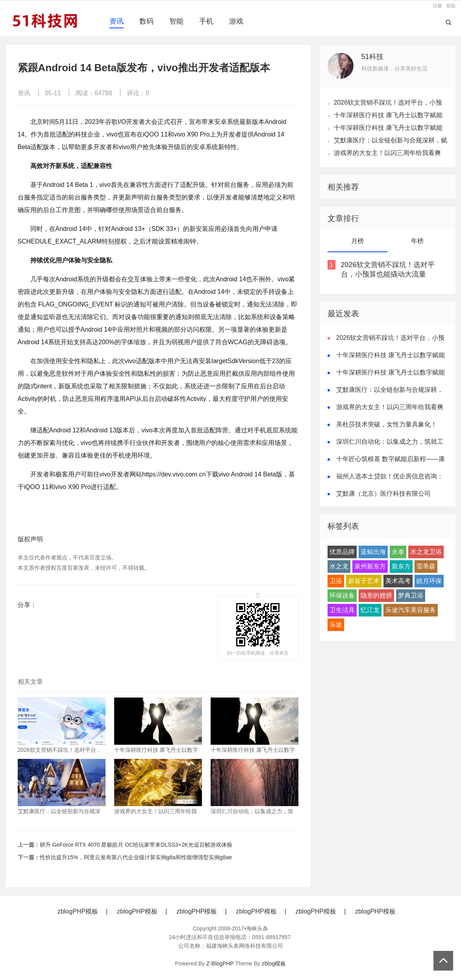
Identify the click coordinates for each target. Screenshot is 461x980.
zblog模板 (274, 963)
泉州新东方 (370, 566)
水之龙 (339, 566)
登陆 (451, 6)
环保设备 (342, 595)
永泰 (398, 552)
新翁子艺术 (364, 581)
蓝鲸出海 (373, 552)
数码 (146, 21)
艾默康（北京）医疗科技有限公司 (383, 494)
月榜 (357, 241)
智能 (176, 21)
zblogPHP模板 (78, 911)
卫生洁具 (342, 610)
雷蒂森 (426, 566)
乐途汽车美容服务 (411, 610)
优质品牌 (342, 552)
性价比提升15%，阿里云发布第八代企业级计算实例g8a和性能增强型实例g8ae (136, 857)
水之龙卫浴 (426, 552)
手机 (206, 21)
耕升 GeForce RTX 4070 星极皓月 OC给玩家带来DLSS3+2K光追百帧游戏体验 (136, 845)
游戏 (236, 21)
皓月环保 (429, 581)
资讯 (117, 21)
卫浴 (336, 581)
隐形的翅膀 (376, 595)
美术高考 (398, 581)
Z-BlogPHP (220, 963)
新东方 (401, 566)
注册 (437, 6)
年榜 (417, 241)
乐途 (336, 625)
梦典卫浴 (411, 595)
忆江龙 (370, 610)
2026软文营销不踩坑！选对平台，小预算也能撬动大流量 (388, 269)
